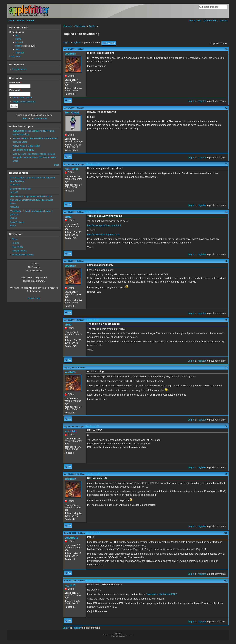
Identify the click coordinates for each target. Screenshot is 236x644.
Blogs (15, 239)
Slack (18, 49)
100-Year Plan (210, 20)
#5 (226, 261)
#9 (226, 474)
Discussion (80, 26)
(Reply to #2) (93, 164)
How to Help (34, 298)
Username (15, 83)
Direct (25, 118)
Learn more (15, 56)
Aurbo (13, 226)
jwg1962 (14, 192)
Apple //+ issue (17, 222)
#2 (226, 108)
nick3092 (14, 207)
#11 (226, 581)
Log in (66, 42)
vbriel (68, 217)
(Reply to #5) (92, 320)
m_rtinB (70, 585)
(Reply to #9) (93, 533)
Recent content (19, 69)
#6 (226, 320)
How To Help (195, 20)
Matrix (18, 39)
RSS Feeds (17, 247)
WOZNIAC (15, 185)
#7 (226, 368)
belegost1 (71, 538)
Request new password (24, 102)
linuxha (13, 218)
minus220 (71, 169)
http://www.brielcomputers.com (104, 235)
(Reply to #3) (92, 212)
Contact (224, 20)
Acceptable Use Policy (23, 255)
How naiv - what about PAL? (162, 594)
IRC (17, 35)
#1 (226, 49)
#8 (226, 426)
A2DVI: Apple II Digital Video (26, 146)
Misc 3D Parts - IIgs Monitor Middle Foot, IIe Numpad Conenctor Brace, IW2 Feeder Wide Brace (34, 157)
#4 (226, 212)
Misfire (19, 46)
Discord (19, 42)
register (77, 42)
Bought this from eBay (23, 150)
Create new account (22, 98)
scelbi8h (70, 54)
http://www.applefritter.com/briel (104, 226)
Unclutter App (40, 118)
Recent (30, 20)
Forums (21, 20)
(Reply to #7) (92, 426)
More (57, 165)
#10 (226, 533)
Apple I (92, 26)
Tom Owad (72, 112)
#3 (226, 164)
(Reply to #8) (93, 474)
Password (15, 90)
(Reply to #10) (93, 581)
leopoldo (71, 431)
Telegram (20, 53)
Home (11, 20)
